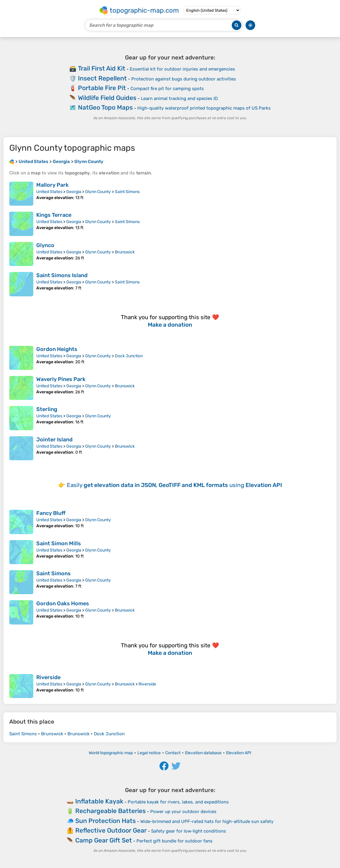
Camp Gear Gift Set (104, 840)
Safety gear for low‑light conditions (189, 831)
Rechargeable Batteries (110, 811)
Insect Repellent (102, 78)
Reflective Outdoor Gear (111, 830)
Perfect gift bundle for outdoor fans (174, 841)
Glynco (45, 245)
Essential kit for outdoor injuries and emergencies (182, 69)
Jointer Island (54, 440)
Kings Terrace (54, 215)
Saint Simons (127, 192)
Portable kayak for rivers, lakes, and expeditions (178, 802)
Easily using (174, 485)
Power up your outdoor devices (183, 812)
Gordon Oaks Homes (63, 603)
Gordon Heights (57, 349)
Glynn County (98, 192)
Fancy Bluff (51, 513)
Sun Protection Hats (106, 821)
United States (49, 192)
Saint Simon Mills (59, 543)
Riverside (48, 677)
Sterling (47, 409)
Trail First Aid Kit (102, 68)
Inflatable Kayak (99, 801)
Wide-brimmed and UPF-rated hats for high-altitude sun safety (207, 821)
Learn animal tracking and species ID (179, 98)
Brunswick (125, 252)
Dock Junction (129, 356)
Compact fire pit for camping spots (167, 89)
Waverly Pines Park (61, 379)
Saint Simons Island (62, 275)
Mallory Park (52, 185)
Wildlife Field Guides (107, 98)
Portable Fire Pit (102, 88)
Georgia (74, 192)
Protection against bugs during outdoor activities (184, 79)
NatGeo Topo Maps (105, 107)
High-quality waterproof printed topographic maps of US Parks (204, 108)
